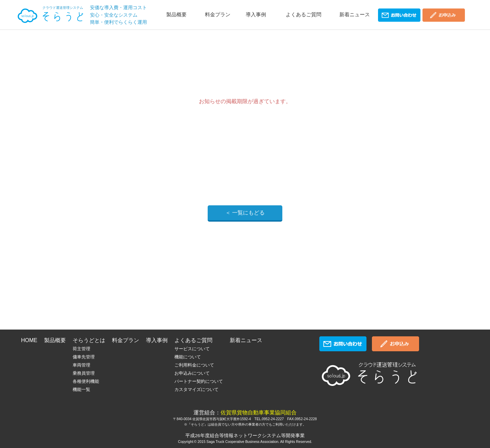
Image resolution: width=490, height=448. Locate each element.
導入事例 (256, 14)
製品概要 (176, 14)
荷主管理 (81, 349)
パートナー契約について (199, 381)
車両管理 (81, 365)
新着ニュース (355, 14)
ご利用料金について (194, 365)
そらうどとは (89, 340)
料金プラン (218, 14)
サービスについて (192, 349)
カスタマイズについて (196, 389)
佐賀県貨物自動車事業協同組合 (259, 413)
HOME (29, 340)
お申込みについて (192, 373)
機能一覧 (81, 389)
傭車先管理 (84, 357)
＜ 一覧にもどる (245, 213)
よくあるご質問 (304, 14)
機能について (188, 357)
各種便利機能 (86, 381)
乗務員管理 (84, 373)
